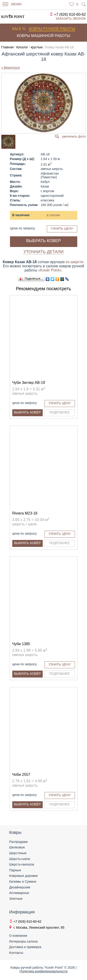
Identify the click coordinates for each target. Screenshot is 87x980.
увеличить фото (74, 136)
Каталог (22, 47)
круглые (37, 47)
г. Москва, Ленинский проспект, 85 (39, 928)
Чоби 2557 (21, 775)
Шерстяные (18, 853)
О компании (18, 936)
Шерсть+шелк (20, 859)
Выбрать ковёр (27, 412)
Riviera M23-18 (25, 513)
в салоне (54, 215)
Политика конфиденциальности (43, 971)
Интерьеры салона (24, 941)
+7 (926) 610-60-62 (70, 14)
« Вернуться (10, 68)
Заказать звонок (71, 18)
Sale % (19, 29)
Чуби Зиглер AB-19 (29, 383)
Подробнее (59, 412)
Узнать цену (62, 228)
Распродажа (19, 842)
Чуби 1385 (21, 644)
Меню (16, 4)
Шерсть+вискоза (22, 864)
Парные (15, 870)
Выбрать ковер (43, 241)
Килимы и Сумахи (23, 881)
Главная (7, 47)
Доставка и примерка (25, 947)
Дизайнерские (20, 887)
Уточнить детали (43, 252)
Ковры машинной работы (43, 36)
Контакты (16, 953)
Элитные (16, 899)
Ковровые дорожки (24, 876)
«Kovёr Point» (50, 270)
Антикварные (19, 893)
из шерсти (74, 262)
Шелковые (17, 847)
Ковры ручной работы (52, 29)
